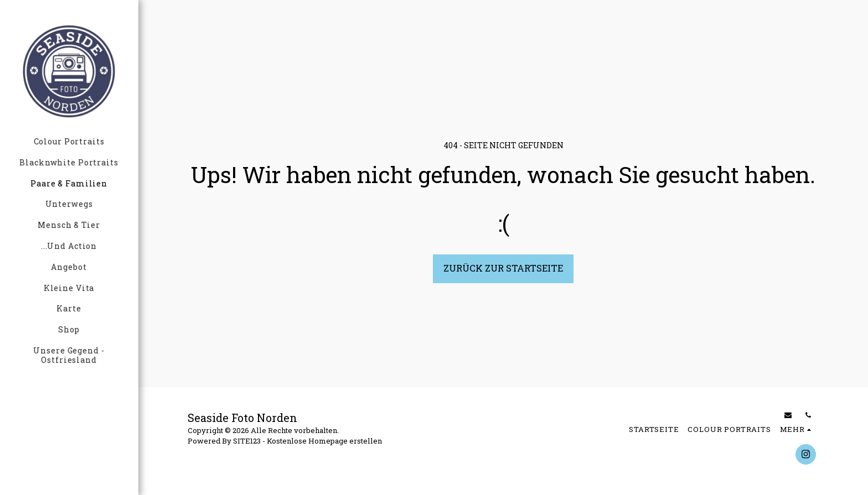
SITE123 (247, 441)
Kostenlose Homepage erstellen (324, 441)
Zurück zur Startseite (503, 268)
